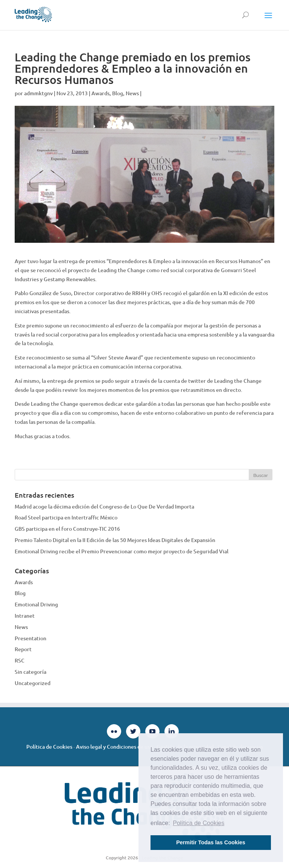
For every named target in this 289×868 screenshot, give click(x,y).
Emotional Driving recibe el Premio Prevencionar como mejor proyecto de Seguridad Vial (122, 551)
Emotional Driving (36, 604)
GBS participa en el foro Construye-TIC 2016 (67, 529)
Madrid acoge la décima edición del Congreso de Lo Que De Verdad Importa (104, 506)
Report (23, 649)
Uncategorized (33, 683)
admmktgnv (38, 93)
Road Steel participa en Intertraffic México (66, 517)
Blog (118, 93)
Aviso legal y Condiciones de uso (114, 747)
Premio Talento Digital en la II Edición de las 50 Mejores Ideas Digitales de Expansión (115, 540)
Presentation (30, 638)
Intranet (25, 616)
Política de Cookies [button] (198, 823)
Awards (100, 93)
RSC (20, 660)
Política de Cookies (49, 747)
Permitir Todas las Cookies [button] (211, 842)
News (132, 93)
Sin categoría (30, 672)
